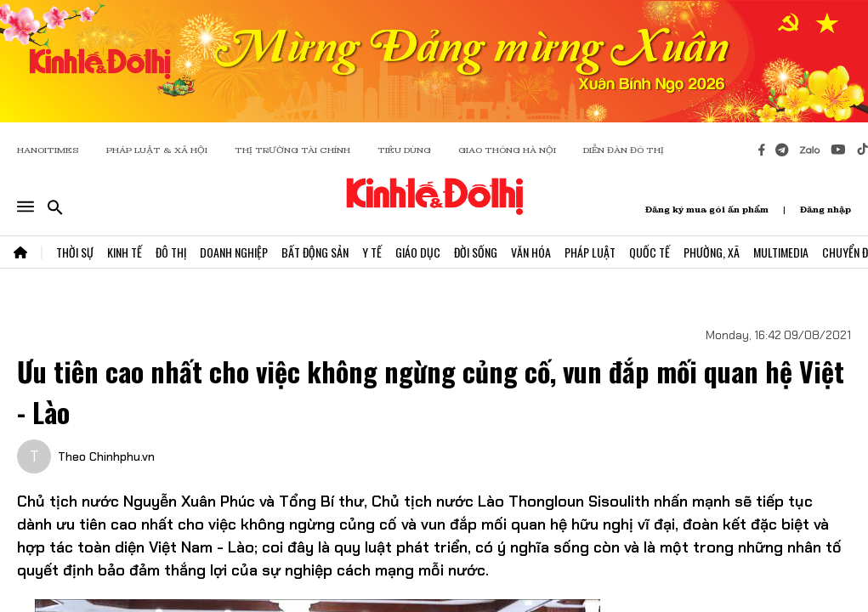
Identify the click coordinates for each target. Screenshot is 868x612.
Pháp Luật (590, 252)
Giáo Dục (418, 252)
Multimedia (781, 252)
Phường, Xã (712, 252)
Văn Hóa (531, 252)
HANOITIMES (48, 150)
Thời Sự (75, 252)
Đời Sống (476, 252)
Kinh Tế (125, 252)
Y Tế (372, 252)
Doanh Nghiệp (234, 252)
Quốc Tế (650, 252)
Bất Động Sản (315, 252)
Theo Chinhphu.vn (106, 456)
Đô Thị (171, 252)
